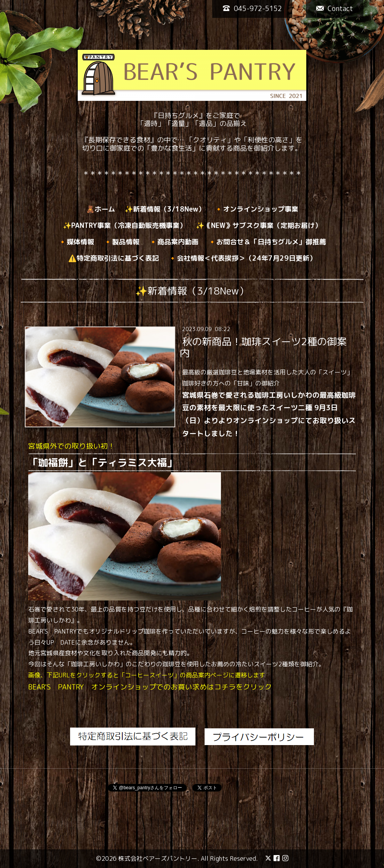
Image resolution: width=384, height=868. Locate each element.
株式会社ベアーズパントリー (158, 858)
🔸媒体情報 (76, 242)
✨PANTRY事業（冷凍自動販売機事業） (125, 225)
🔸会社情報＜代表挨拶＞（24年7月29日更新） (242, 258)
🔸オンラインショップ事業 (256, 209)
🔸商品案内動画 (174, 242)
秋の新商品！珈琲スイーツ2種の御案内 (263, 347)
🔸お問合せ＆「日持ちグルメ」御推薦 (267, 242)
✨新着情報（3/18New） (165, 209)
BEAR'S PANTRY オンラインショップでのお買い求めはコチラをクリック (150, 687)
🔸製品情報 (122, 242)
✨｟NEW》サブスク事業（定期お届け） (259, 225)
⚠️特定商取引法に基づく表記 (114, 258)
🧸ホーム (101, 209)
